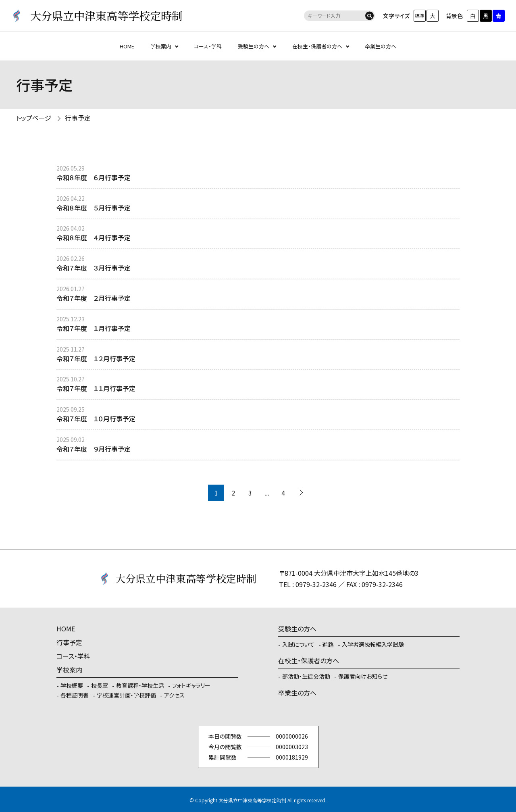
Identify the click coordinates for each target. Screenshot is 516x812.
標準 (420, 16)
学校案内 (161, 46)
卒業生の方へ (381, 46)
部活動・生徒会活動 (306, 676)
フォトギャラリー (191, 685)
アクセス (174, 695)
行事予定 (78, 118)
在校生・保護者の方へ (317, 46)
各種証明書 (75, 695)
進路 (328, 644)
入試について (298, 644)
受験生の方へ (254, 46)
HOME (127, 46)
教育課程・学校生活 (140, 685)
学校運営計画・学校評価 (126, 695)
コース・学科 (208, 46)
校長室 (100, 685)
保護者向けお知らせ (363, 676)
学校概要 (72, 685)
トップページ (34, 118)
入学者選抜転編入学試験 (373, 644)
